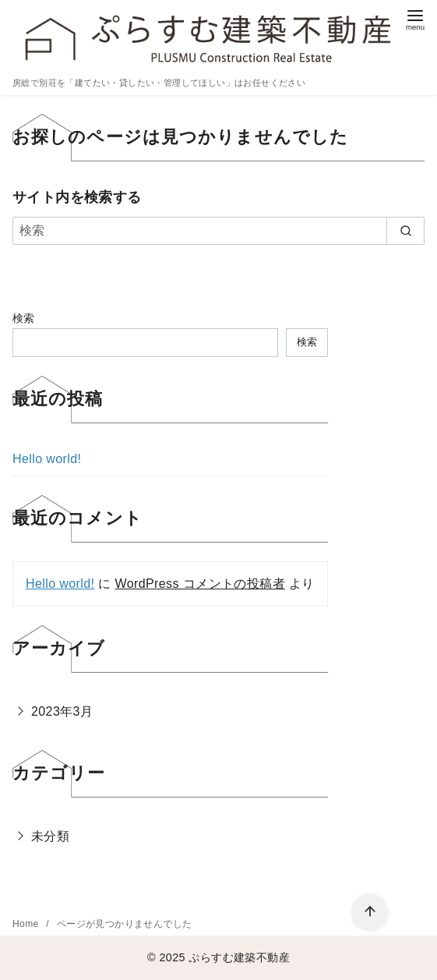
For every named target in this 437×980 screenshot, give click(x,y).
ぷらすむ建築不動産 (239, 957)
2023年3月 (62, 711)
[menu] (415, 18)
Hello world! (47, 459)
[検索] (218, 231)
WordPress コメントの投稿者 (199, 584)
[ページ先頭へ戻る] (370, 913)
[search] (405, 231)
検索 (24, 318)
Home (27, 924)
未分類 (50, 836)
